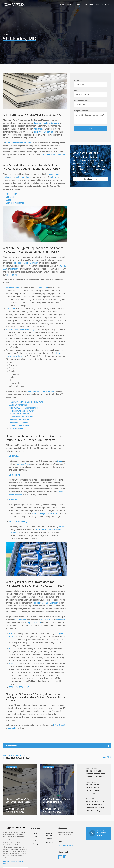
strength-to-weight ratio (44, 132)
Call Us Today (99, 833)
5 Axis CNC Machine (18, 405)
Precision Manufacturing (20, 420)
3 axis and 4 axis (23, 464)
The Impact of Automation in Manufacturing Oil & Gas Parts (94, 788)
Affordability (11, 194)
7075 (11, 648)
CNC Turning (15, 475)
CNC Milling (14, 456)
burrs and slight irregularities (45, 514)
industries (38, 129)
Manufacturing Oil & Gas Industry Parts (26, 402)
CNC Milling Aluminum (19, 414)
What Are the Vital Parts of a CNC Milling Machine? (57, 790)
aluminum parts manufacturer (41, 391)
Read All (107, 757)
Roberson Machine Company (46, 123)
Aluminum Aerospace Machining (23, 408)
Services (79, 4)
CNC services (20, 620)
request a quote (34, 623)
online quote (12, 275)
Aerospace (11, 309)
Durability (10, 200)
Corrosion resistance (15, 203)
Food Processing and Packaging (20, 329)
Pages (6, 34)
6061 (11, 634)
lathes (61, 526)
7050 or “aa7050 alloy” (19, 687)
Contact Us (106, 4)
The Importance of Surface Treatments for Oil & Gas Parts (94, 773)
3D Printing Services (50, 834)
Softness (10, 197)
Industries (89, 4)
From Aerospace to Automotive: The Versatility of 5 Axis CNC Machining (94, 805)
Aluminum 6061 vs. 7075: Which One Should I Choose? (20, 790)
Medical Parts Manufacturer (21, 411)
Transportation (12, 288)
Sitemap (36, 844)
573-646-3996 (49, 155)
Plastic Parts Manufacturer (21, 417)
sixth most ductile (24, 177)
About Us (70, 4)
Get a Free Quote (90, 179)
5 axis (60, 461)
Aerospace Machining (18, 423)
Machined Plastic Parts (19, 426)
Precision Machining (18, 522)
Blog (98, 4)
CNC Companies (16, 429)
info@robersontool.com (66, 845)
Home (62, 4)
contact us (15, 269)
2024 (11, 663)
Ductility (52, 177)
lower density (42, 288)
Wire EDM (13, 500)
